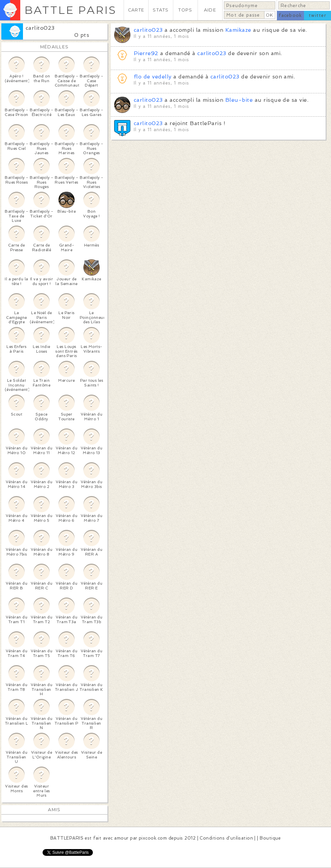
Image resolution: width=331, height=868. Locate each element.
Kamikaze (238, 30)
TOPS (185, 10)
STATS (161, 10)
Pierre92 (146, 53)
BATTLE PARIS (70, 10)
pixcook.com (153, 838)
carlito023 (40, 28)
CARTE (136, 10)
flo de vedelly (153, 77)
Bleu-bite (239, 100)
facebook (290, 15)
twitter (317, 15)
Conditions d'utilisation (226, 838)
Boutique (270, 838)
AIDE (210, 10)
